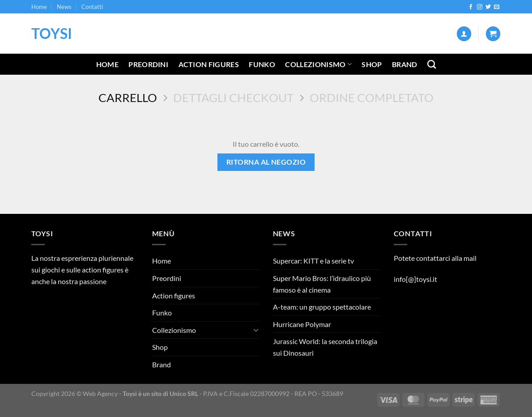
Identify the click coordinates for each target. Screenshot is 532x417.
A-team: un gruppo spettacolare (322, 307)
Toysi (52, 34)
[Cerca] (432, 64)
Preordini (148, 64)
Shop (372, 64)
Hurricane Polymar (302, 324)
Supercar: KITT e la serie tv (313, 261)
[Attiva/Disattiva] (256, 330)
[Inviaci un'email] (497, 7)
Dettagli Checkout (233, 98)
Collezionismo (318, 64)
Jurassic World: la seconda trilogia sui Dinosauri (325, 347)
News (64, 7)
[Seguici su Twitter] (488, 7)
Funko (262, 64)
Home (39, 7)
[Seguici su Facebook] (471, 7)
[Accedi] (464, 34)
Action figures (209, 64)
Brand (405, 64)
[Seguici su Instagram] (480, 7)
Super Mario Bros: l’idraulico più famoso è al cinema (322, 284)
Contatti (92, 7)
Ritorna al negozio (266, 162)
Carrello (128, 98)
